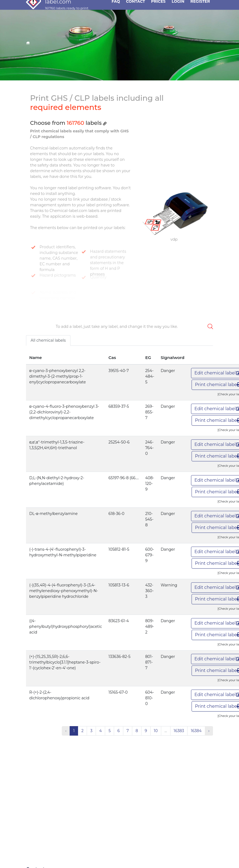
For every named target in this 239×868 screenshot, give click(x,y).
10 (156, 731)
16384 (196, 731)
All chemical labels (48, 340)
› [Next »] (209, 731)
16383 (179, 731)
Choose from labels (68, 123)
